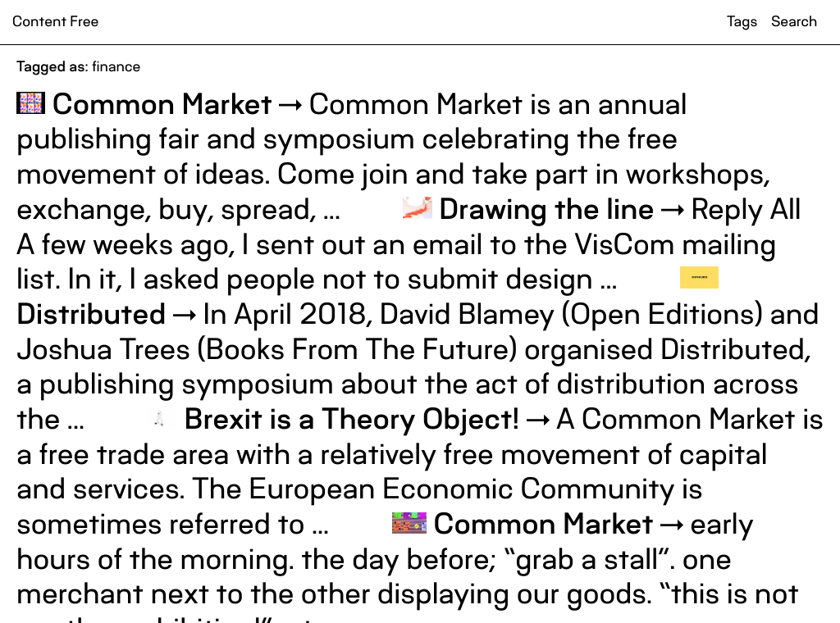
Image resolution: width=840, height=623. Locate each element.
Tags (742, 22)
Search (794, 22)
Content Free (55, 22)
